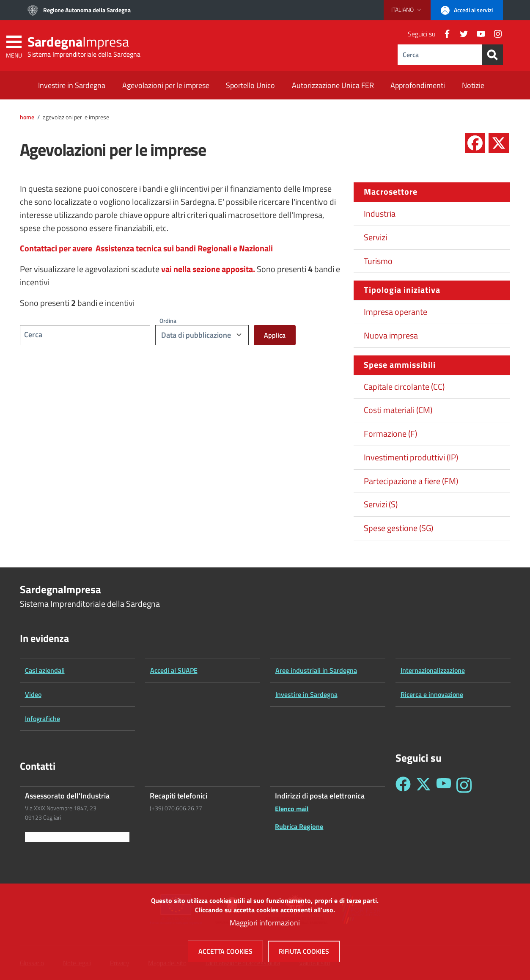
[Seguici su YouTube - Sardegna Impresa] (444, 785)
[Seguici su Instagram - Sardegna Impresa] (464, 785)
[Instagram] (494, 34)
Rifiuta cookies (304, 957)
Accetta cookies (225, 957)
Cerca (33, 334)
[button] (407, 10)
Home (27, 117)
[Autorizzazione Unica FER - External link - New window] (333, 86)
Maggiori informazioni (265, 928)
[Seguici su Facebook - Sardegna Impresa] (403, 785)
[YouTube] (478, 34)
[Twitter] (461, 34)
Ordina (168, 321)
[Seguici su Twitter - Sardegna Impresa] (423, 785)
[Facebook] (444, 34)
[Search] (492, 55)
